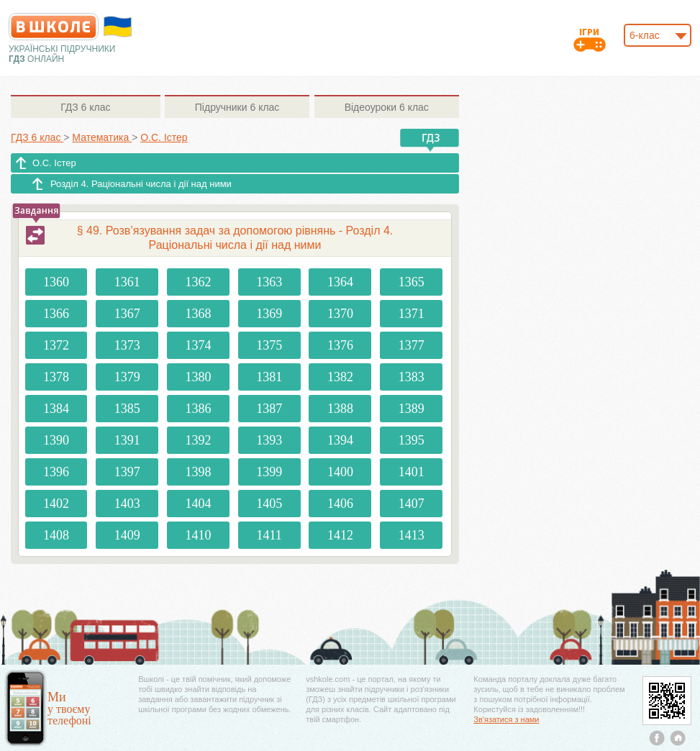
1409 (127, 535)
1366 (56, 314)
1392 (198, 440)
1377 (412, 345)
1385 (127, 409)
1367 (127, 314)
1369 (269, 314)
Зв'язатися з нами (506, 719)
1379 (127, 377)
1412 (340, 535)
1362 (198, 282)
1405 (269, 504)
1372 (56, 345)
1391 (127, 440)
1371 (412, 314)
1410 (198, 535)
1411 (269, 535)
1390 (56, 440)
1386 (198, 409)
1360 (56, 282)
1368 (198, 314)
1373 (127, 345)
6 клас (85, 107)
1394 (340, 440)
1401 (412, 472)
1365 (412, 282)
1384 (56, 409)
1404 (198, 504)
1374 (198, 345)
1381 (269, 377)
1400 (340, 472)
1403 (127, 504)
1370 (340, 314)
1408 (56, 535)
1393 (269, 440)
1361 (127, 282)
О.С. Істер (54, 163)
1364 (340, 282)
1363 (269, 282)
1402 (56, 504)
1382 (340, 377)
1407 (412, 504)
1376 (340, 345)
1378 (56, 377)
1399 (269, 472)
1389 (412, 409)
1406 (340, 504)
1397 (127, 472)
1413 (412, 535)
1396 (56, 472)
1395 (412, 440)
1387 (269, 409)
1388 (340, 409)
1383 (412, 377)
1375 (269, 345)
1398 (198, 472)
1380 (198, 377)
